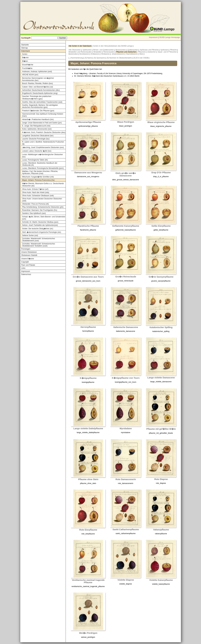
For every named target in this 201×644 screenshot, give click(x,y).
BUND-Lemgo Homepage (170, 37)
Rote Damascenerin (126, 479)
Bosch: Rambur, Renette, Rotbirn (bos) (38, 83)
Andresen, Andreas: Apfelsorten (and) (37, 72)
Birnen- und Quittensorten (104, 50)
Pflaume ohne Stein (88, 479)
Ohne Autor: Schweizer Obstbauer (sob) (38, 196)
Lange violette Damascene (161, 378)
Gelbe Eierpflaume (161, 226)
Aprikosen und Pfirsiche (149, 50)
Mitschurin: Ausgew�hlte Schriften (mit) (38, 177)
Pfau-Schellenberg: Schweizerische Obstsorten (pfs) (43, 207)
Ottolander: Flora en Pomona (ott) (35, 204)
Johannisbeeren (118, 54)
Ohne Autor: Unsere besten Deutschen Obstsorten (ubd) (42, 200)
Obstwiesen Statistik (29, 255)
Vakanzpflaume (161, 530)
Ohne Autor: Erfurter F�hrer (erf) (35, 189)
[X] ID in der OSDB (141, 58)
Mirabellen (98, 52)
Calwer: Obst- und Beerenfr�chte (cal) (38, 87)
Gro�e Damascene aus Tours (88, 277)
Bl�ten (25, 61)
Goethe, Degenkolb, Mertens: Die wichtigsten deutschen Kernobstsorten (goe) (40, 106)
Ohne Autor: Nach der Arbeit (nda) (36, 192)
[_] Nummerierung (76, 58)
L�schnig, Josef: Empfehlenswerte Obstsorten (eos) (43, 147)
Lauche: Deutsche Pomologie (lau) (36, 139)
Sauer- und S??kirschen (168, 52)
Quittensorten (133, 50)
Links (23, 268)
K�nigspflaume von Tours (126, 378)
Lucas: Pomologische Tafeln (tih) (35, 160)
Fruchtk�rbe (27, 68)
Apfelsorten (87, 50)
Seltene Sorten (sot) (30, 235)
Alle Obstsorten (75, 50)
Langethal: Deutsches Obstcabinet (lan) (38, 136)
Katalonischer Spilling (161, 327)
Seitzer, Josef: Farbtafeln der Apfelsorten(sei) (40, 225)
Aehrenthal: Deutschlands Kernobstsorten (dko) (41, 90)
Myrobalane (126, 428)
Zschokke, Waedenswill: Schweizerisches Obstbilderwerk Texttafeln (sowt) (39, 245)
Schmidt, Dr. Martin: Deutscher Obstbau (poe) (40, 222)
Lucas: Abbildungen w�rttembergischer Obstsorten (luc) (43, 156)
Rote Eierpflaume (88, 530)
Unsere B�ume (28, 259)
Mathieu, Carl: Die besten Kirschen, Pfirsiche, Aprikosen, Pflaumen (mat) (40, 172)
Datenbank (26, 51)
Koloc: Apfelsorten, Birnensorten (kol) (37, 129)
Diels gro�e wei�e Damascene (126, 174)
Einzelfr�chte (28, 65)
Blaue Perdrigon (126, 122)
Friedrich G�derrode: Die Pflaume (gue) (38, 111)
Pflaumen (142, 52)
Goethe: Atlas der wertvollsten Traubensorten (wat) (42, 102)
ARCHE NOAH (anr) (30, 75)
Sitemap (25, 48)
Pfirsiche (174, 50)
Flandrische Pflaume (88, 226)
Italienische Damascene (126, 327)
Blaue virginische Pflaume (161, 122)
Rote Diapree (161, 479)
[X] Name (88, 58)
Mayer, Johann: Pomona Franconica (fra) (38, 180)
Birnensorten (121, 50)
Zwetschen (152, 52)
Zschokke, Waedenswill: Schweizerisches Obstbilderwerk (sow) (39, 240)
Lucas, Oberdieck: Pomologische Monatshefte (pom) (43, 168)
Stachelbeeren (132, 54)
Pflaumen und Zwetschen (126, 52)
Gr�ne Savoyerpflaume (161, 277)
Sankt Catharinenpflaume (126, 529)
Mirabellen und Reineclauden (80, 52)
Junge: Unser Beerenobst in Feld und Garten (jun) (42, 123)
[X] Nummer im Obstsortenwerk (119, 58)
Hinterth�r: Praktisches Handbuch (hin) (38, 119)
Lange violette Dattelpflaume (88, 428)
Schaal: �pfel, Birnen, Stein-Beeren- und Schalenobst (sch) (44, 218)
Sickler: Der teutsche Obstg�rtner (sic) (38, 229)
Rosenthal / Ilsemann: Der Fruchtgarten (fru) (40, 210)
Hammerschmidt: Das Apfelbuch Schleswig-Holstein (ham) (43, 115)
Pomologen (26, 249)
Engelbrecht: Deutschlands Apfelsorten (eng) (40, 93)
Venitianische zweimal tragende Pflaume (88, 581)
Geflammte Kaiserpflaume (126, 226)
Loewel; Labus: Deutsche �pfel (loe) (37, 151)
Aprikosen (165, 50)
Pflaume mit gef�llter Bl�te (161, 429)
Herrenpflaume (88, 327)
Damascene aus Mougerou (88, 173)
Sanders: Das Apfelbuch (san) (34, 213)
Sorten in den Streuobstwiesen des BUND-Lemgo (113, 46)
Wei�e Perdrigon (88, 633)
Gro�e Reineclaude (126, 277)
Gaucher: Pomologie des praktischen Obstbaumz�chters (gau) (37, 98)
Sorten (25, 54)
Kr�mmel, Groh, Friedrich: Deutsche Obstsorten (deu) (44, 132)
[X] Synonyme (99, 58)
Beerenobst (73, 54)
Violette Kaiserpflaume (161, 580)
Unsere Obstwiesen (29, 252)
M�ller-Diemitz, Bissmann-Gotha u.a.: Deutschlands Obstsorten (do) (43, 185)
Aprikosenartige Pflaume (88, 122)
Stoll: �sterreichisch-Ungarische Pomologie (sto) (42, 232)
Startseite (25, 45)
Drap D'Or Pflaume (161, 173)
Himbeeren (106, 54)
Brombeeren (85, 54)
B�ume (25, 58)
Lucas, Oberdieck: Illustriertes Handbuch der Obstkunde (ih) (40, 164)
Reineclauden (109, 52)
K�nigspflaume (88, 378)
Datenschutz (26, 274)
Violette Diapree (126, 580)
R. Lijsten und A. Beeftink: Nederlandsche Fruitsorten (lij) (43, 143)
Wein (141, 54)
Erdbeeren (95, 54)
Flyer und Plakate (28, 265)
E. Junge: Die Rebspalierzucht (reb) (36, 126)
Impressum (153, 37)
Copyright (25, 262)
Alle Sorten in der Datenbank (80, 46)
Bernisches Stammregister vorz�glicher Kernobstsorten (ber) (38, 79)
